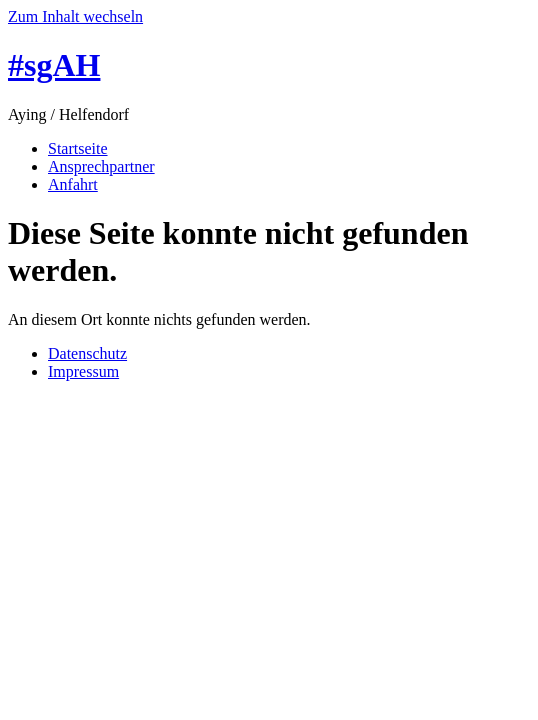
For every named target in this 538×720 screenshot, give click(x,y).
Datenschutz (87, 353)
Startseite (78, 148)
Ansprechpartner (101, 166)
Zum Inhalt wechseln (75, 16)
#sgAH (54, 65)
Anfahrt (73, 184)
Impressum (83, 371)
